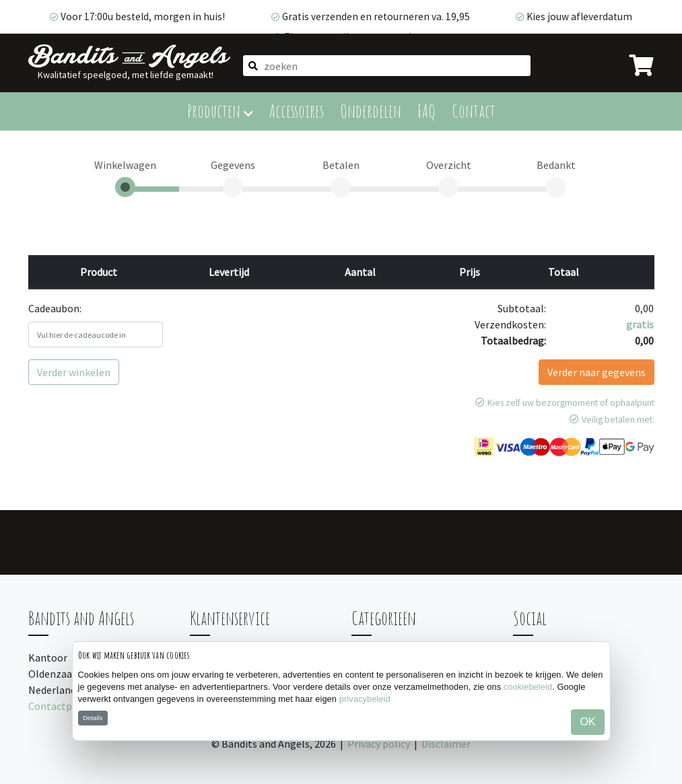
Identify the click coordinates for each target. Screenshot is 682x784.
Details (93, 718)
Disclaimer (446, 744)
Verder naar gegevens (596, 372)
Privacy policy (379, 744)
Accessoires (297, 111)
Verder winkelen (74, 372)
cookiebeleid (528, 687)
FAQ (427, 111)
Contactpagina (63, 706)
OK (587, 722)
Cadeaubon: (55, 308)
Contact (474, 111)
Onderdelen (371, 111)
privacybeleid (365, 699)
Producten (220, 111)
